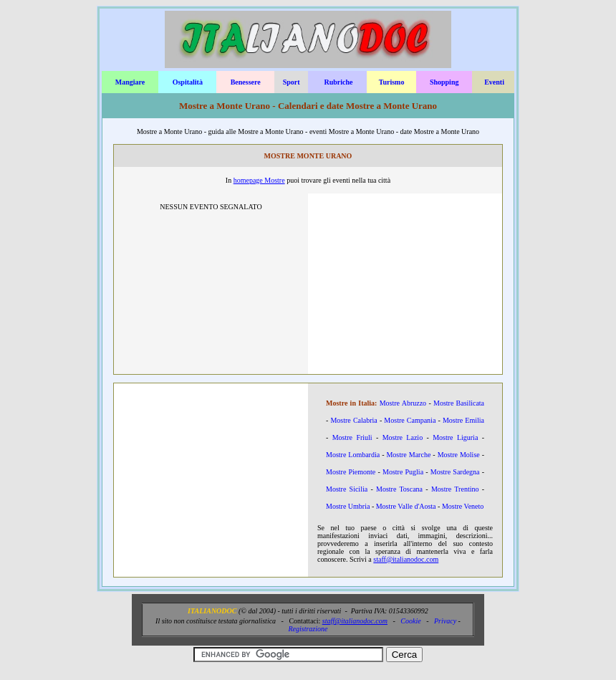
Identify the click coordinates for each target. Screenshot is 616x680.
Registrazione (308, 629)
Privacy (445, 621)
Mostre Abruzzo (403, 403)
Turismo (392, 82)
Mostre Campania (410, 420)
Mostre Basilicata (459, 403)
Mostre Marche (408, 455)
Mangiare (130, 82)
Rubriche (338, 82)
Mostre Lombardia (353, 455)
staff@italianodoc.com (406, 559)
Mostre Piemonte (351, 472)
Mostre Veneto (463, 506)
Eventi (494, 82)
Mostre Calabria (353, 420)
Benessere (246, 82)
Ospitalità (188, 82)
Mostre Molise (459, 455)
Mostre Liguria (455, 437)
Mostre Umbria (348, 506)
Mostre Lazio (403, 437)
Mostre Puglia (403, 472)
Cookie (410, 621)
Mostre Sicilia (347, 489)
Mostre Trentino (455, 489)
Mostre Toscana (399, 489)
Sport (292, 82)
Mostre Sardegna (455, 472)
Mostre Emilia (463, 420)
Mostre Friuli (352, 437)
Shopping (444, 82)
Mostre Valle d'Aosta (406, 506)
